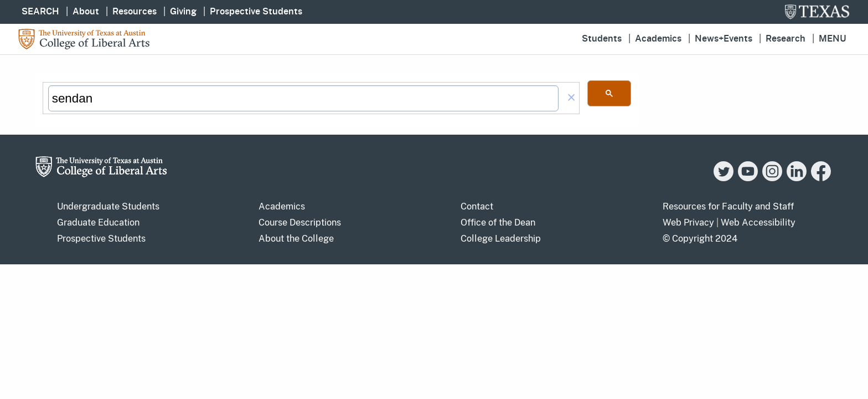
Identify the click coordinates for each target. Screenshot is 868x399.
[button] (571, 98)
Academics (658, 39)
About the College (296, 239)
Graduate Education (98, 222)
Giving (183, 12)
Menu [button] (833, 39)
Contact (477, 206)
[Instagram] (772, 178)
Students (602, 39)
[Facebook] (821, 178)
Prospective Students (256, 12)
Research (786, 39)
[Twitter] (724, 178)
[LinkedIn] (797, 178)
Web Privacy (688, 222)
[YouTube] (748, 178)
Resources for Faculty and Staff (728, 206)
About (86, 12)
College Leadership (501, 239)
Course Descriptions (300, 222)
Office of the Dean (498, 222)
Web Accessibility (758, 222)
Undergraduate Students (108, 206)
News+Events (724, 39)
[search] (303, 99)
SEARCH (40, 12)
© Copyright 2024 (700, 239)
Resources (135, 12)
